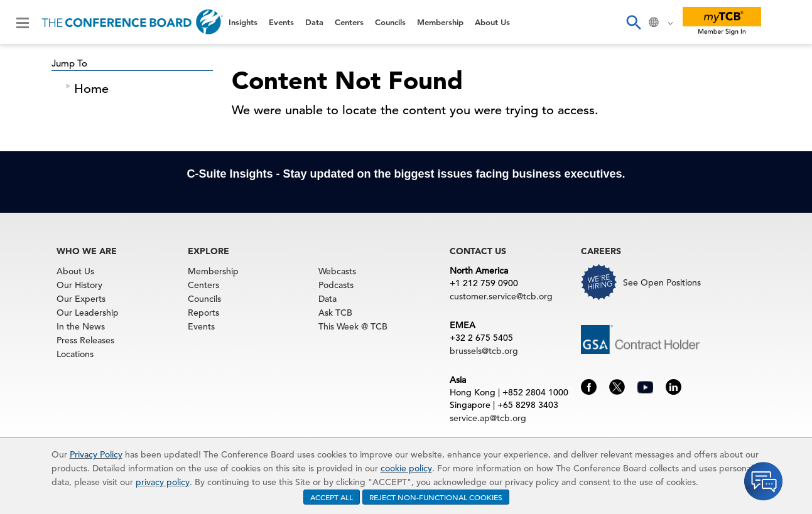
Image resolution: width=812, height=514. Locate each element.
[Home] (132, 22)
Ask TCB (335, 313)
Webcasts (337, 271)
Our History (79, 285)
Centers (349, 22)
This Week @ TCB (353, 326)
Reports (203, 313)
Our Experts (81, 299)
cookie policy (406, 468)
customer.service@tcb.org (501, 296)
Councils (390, 22)
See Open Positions (662, 282)
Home (91, 89)
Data (314, 22)
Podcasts (336, 285)
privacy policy (163, 482)
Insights (243, 22)
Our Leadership (88, 313)
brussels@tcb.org (484, 351)
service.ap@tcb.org (488, 418)
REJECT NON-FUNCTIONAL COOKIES (436, 497)
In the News (81, 326)
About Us (492, 22)
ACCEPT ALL (332, 497)
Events (281, 22)
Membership (440, 22)
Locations (75, 354)
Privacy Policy (96, 454)
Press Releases (85, 340)
